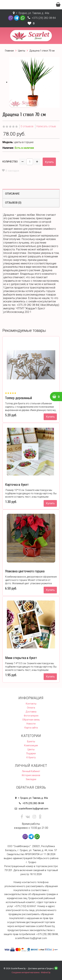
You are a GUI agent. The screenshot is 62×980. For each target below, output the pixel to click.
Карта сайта (31, 728)
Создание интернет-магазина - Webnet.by (31, 973)
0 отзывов (27, 126)
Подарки (31, 753)
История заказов (31, 775)
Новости (31, 724)
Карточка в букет (17, 485)
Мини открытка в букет (21, 658)
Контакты (31, 704)
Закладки (31, 779)
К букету (31, 757)
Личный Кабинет (31, 771)
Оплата (31, 708)
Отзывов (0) (13, 203)
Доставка (31, 712)
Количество (10, 162)
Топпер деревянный (19, 398)
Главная (9, 51)
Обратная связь (31, 720)
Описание (12, 194)
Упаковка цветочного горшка (25, 571)
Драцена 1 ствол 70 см (42, 51)
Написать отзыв (46, 126)
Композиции (31, 745)
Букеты (31, 741)
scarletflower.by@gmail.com (33, 809)
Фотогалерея (31, 716)
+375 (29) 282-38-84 (44, 18)
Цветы (22, 51)
